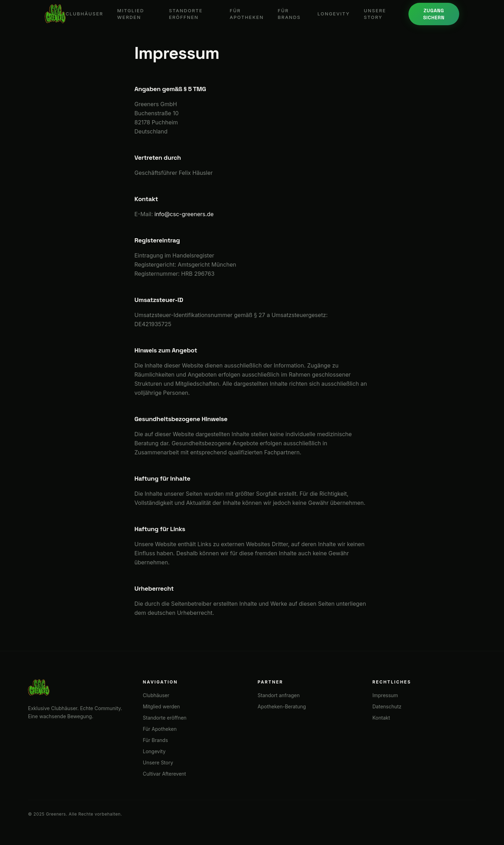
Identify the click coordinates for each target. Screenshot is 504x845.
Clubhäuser (84, 14)
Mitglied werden (131, 14)
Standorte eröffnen (186, 14)
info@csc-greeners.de (184, 214)
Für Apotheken (247, 14)
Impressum (385, 695)
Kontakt (381, 718)
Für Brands (289, 14)
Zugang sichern (434, 14)
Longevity (334, 14)
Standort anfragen (279, 695)
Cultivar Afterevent (164, 774)
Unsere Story (375, 14)
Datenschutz (387, 706)
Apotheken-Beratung (282, 706)
